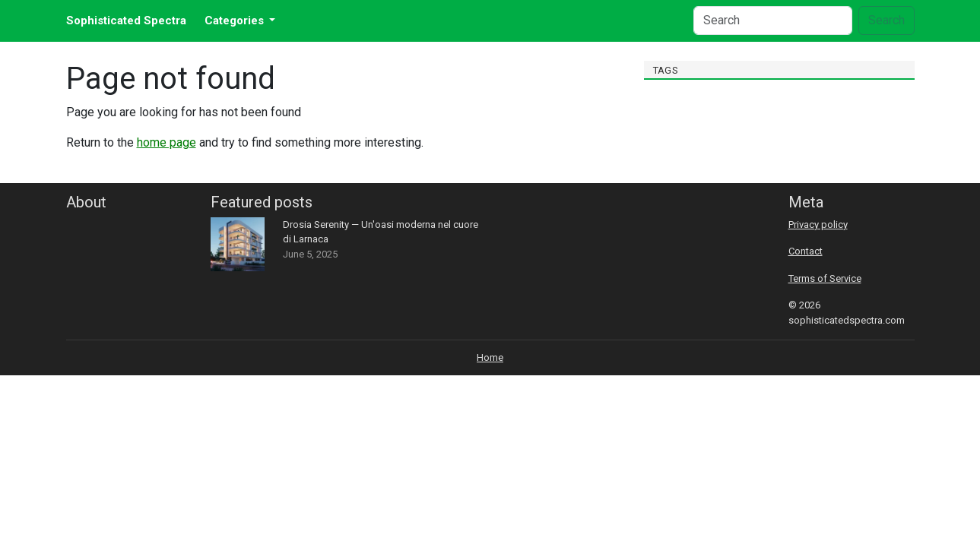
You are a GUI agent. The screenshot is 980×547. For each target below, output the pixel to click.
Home (490, 357)
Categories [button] (236, 21)
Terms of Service (825, 278)
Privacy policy (818, 224)
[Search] (773, 21)
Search (886, 20)
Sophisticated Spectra (126, 21)
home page (167, 142)
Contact (806, 251)
